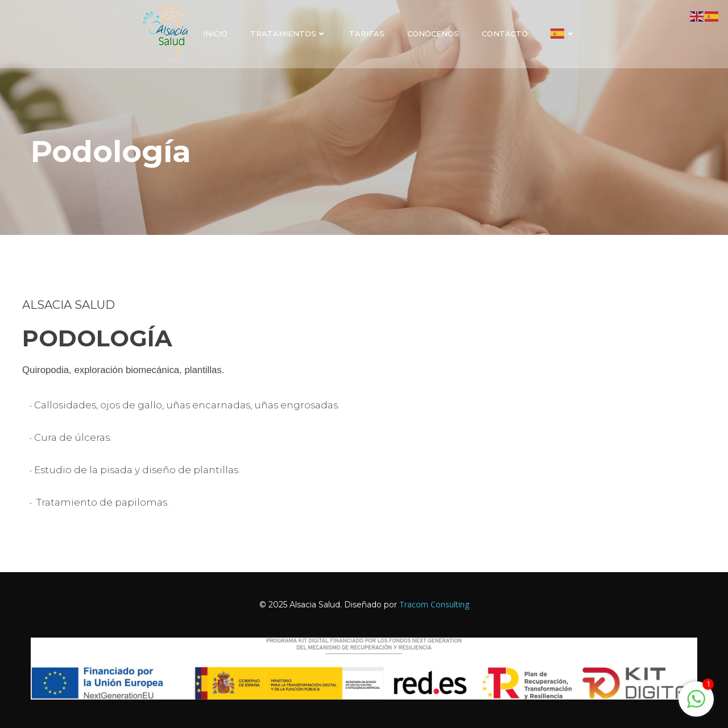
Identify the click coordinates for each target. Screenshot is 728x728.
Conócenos (433, 34)
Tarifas (367, 34)
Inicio (215, 34)
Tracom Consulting (434, 604)
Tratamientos (288, 34)
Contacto (505, 34)
